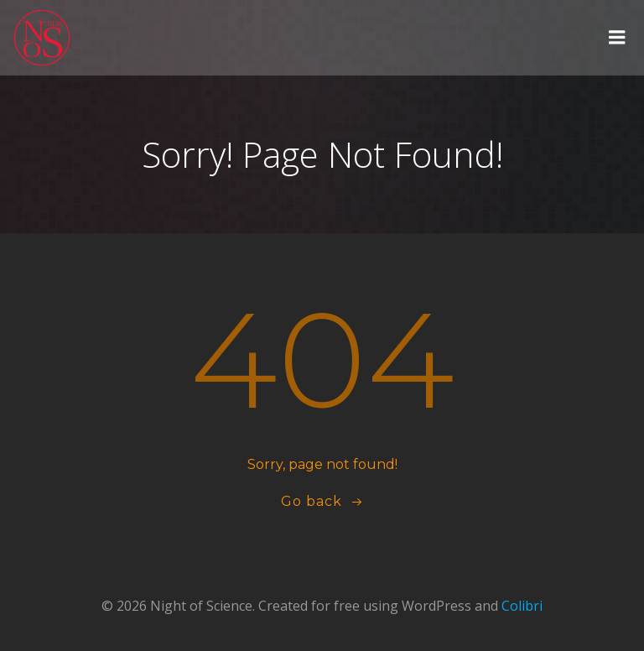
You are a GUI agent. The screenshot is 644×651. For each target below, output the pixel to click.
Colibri (522, 606)
